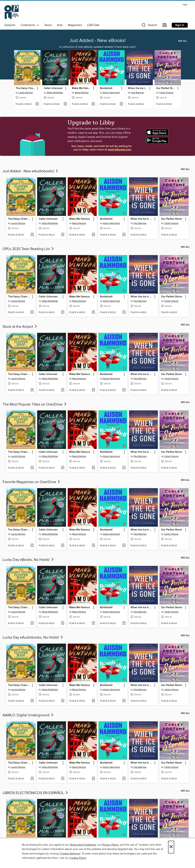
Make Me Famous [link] (82, 88)
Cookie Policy (78, 858)
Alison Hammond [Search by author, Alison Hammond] (111, 93)
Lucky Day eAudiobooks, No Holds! (33, 638)
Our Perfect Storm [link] (166, 88)
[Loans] (165, 26)
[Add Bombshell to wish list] (121, 104)
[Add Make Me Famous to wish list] (93, 104)
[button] (149, 26)
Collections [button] (30, 25)
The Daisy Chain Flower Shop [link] (26, 88)
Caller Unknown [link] (53, 88)
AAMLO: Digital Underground (28, 715)
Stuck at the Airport (20, 327)
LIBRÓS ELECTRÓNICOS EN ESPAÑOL (36, 793)
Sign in (180, 25)
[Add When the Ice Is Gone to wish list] (149, 104)
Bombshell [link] (106, 88)
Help (185, 5)
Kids (60, 25)
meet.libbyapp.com (119, 150)
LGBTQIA (93, 25)
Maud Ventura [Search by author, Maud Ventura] (82, 93)
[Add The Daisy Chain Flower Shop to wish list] (37, 104)
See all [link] (183, 41)
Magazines (75, 25)
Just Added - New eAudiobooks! (31, 171)
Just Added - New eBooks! (97, 41)
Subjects (10, 25)
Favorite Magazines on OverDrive (32, 482)
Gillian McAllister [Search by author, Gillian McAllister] (55, 93)
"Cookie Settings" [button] (70, 854)
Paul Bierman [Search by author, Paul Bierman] (137, 93)
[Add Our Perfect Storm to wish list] (178, 104)
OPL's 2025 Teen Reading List (28, 249)
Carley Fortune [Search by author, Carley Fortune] (166, 93)
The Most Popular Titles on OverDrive (35, 404)
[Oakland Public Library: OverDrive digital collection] (11, 12)
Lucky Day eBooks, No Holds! (28, 560)
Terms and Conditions (83, 845)
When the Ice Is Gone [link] (138, 88)
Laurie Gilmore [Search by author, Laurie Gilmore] (26, 93)
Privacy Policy (110, 845)
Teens (48, 25)
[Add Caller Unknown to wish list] (65, 104)
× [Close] (171, 847)
